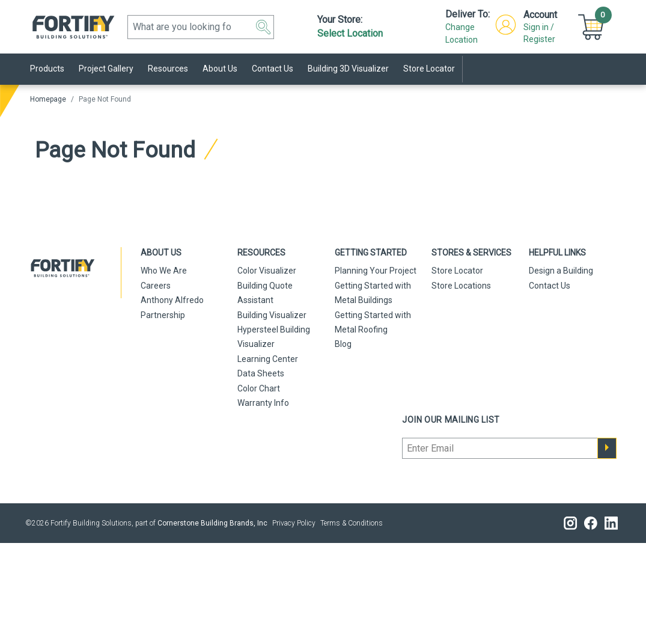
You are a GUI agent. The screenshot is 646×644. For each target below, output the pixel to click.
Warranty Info (263, 403)
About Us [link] (220, 69)
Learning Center (268, 359)
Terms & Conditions (352, 523)
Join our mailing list (451, 420)
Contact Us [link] (273, 69)
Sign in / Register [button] (539, 33)
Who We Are (164, 271)
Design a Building (561, 271)
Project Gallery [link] (106, 69)
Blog (343, 344)
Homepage (48, 99)
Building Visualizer (272, 315)
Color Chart (259, 388)
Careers (156, 286)
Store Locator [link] (429, 69)
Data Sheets (261, 373)
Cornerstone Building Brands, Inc (212, 523)
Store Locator (457, 271)
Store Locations (461, 286)
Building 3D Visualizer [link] (348, 69)
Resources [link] (168, 69)
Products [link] (47, 69)
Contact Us (550, 286)
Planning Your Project (376, 271)
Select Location (350, 33)
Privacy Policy (294, 523)
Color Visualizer (267, 271)
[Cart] (593, 26)
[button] (263, 27)
